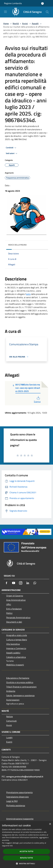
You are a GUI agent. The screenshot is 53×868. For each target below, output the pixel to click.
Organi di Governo (15, 596)
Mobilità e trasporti (15, 665)
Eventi (9, 742)
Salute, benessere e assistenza (20, 695)
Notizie (10, 716)
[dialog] (26, 845)
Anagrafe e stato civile (17, 635)
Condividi (11, 148)
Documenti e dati (14, 622)
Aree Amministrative (16, 600)
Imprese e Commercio (16, 648)
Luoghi (9, 737)
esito (28, 294)
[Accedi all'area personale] (42, 3)
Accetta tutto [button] (26, 851)
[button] (26, 863)
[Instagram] (21, 583)
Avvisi (25, 23)
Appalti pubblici (13, 653)
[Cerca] (47, 12)
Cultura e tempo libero (17, 640)
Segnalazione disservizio (17, 797)
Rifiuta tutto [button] (27, 858)
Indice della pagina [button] (17, 245)
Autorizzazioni (13, 700)
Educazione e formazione (18, 678)
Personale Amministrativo (18, 617)
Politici (9, 613)
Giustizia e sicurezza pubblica (20, 682)
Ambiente (11, 691)
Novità (16, 23)
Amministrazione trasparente (20, 819)
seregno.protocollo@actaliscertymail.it (25, 777)
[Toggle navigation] (5, 12)
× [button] (50, 824)
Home (6, 23)
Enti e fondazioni (14, 609)
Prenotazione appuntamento (19, 792)
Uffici (9, 604)
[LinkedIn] (28, 583)
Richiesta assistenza (16, 805)
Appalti (35, 23)
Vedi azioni (12, 153)
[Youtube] (14, 583)
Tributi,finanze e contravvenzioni (21, 687)
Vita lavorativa (13, 644)
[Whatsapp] (35, 583)
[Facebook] (7, 583)
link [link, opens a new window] (11, 846)
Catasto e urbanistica (16, 657)
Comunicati (11, 721)
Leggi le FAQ (12, 801)
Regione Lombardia (13, 3)
